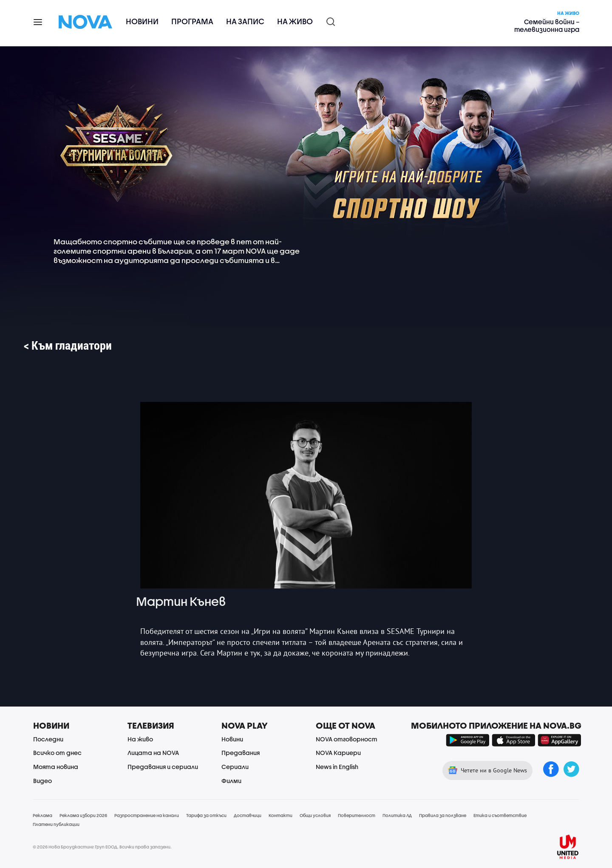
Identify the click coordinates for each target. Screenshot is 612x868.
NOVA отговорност (347, 739)
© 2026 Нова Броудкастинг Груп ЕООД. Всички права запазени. (102, 847)
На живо (295, 21)
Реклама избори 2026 (83, 815)
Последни (48, 739)
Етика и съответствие (500, 815)
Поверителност (357, 815)
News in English (337, 767)
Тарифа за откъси (206, 815)
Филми (231, 781)
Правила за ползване (443, 815)
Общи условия (315, 815)
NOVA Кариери (338, 753)
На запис (245, 21)
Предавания (241, 753)
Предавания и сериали (163, 767)
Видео (42, 781)
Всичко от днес (57, 753)
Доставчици (248, 815)
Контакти (280, 815)
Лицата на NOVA (153, 753)
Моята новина (56, 767)
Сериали (235, 767)
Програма (192, 21)
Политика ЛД (397, 815)
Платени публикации (56, 824)
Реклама (42, 815)
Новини (142, 21)
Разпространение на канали (147, 815)
